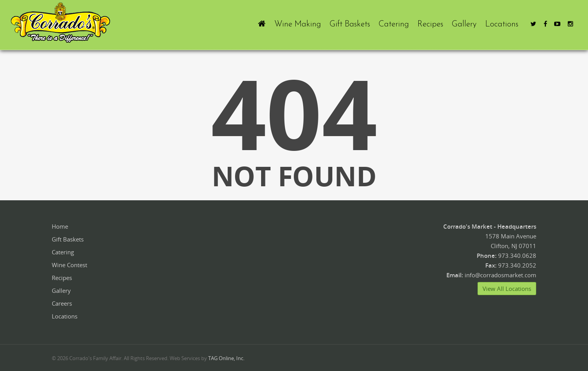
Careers (62, 303)
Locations (502, 24)
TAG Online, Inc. (226, 358)
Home (60, 226)
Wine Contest (69, 265)
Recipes (430, 24)
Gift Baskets (350, 24)
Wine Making (298, 24)
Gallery (464, 24)
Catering (394, 24)
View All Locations (507, 289)
